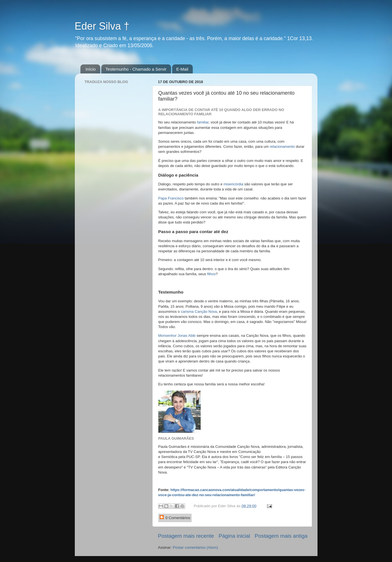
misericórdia (233, 184)
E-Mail (182, 69)
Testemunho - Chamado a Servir (136, 69)
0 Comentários (175, 517)
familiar (203, 122)
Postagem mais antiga (281, 536)
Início (91, 69)
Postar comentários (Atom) (195, 547)
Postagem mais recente (186, 536)
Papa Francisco (171, 198)
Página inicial (234, 536)
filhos (211, 274)
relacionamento (282, 147)
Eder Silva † (102, 26)
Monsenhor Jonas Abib (177, 336)
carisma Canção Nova (199, 312)
